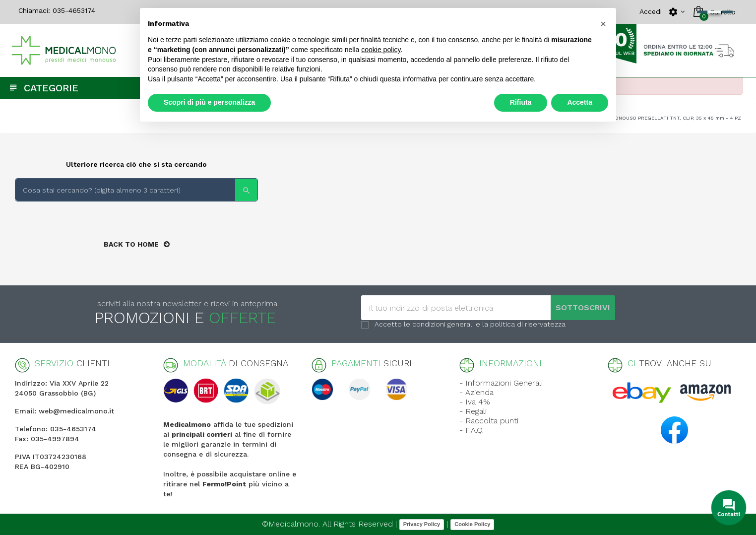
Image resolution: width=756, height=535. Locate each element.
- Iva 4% (475, 402)
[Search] (136, 190)
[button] (603, 24)
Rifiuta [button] (521, 102)
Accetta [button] (580, 102)
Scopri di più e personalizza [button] (209, 102)
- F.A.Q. (472, 430)
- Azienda (476, 392)
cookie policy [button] (381, 50)
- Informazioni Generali (501, 383)
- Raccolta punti (489, 421)
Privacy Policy (422, 524)
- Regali (473, 411)
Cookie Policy (472, 524)
